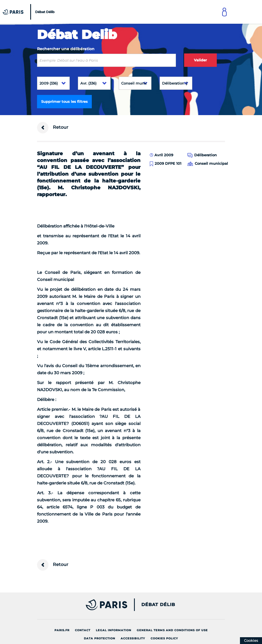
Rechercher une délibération (66, 49)
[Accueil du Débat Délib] (29, 12)
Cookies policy (164, 638)
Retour (53, 128)
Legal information (114, 630)
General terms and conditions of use (172, 630)
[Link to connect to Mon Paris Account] (224, 12)
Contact (83, 630)
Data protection (100, 638)
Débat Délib (158, 605)
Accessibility (133, 638)
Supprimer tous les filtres (64, 101)
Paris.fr (62, 630)
